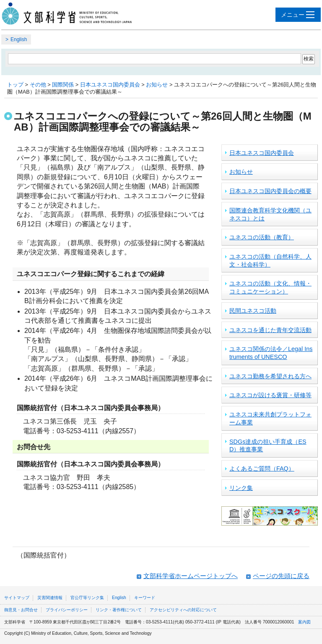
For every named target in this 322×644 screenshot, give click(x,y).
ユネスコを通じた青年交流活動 (270, 330)
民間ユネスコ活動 (253, 311)
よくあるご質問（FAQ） (262, 469)
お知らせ (157, 85)
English (19, 39)
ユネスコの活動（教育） (262, 237)
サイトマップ (17, 598)
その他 (38, 85)
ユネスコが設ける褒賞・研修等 (270, 395)
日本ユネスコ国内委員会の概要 (270, 191)
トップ (15, 85)
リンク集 (241, 488)
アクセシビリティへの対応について (183, 610)
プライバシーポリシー (67, 610)
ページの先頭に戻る (281, 576)
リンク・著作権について (119, 610)
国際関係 (63, 85)
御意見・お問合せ (21, 610)
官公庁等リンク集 (87, 598)
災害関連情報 (50, 598)
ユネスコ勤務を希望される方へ (270, 376)
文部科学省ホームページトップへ (191, 576)
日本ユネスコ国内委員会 (110, 85)
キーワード (145, 598)
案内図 (304, 622)
